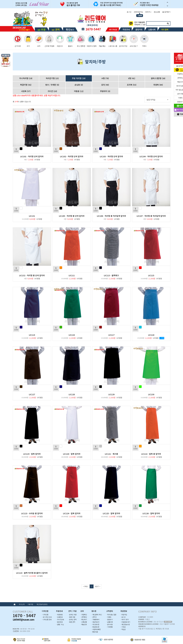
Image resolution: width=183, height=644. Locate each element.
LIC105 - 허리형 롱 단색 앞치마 (72, 216)
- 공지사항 (109, 624)
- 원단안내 (59, 622)
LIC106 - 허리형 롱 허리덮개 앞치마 (111, 216)
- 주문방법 (59, 615)
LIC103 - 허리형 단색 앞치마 (111, 156)
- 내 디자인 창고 (47, 617)
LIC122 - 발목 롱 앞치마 (151, 454)
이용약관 (30, 604)
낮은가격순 (151, 100)
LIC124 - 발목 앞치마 (72, 513)
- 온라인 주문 (72, 615)
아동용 (79, 91)
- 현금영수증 (95, 627)
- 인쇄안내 (59, 617)
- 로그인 (123, 617)
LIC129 (111, 394)
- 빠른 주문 (72, 617)
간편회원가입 (138, 12)
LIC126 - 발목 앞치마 (151, 513)
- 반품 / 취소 (60, 624)
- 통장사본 (95, 632)
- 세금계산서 (95, 622)
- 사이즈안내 (60, 619)
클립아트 (139, 29)
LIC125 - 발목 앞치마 (111, 513)
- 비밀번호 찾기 (125, 622)
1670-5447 (93, 29)
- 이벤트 (109, 617)
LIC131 (32, 216)
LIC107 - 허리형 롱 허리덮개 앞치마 (151, 216)
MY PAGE (113, 29)
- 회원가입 (124, 615)
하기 (70, 29)
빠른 (42, 29)
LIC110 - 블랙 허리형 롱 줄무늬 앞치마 (32, 573)
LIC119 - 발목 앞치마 (32, 454)
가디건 (52, 91)
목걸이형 (26, 85)
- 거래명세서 (95, 619)
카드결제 (165, 29)
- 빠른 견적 (72, 622)
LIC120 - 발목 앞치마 (72, 454)
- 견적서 (94, 617)
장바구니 (148, 12)
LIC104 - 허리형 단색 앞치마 (151, 156)
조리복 (132, 85)
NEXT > (98, 586)
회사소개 (22, 604)
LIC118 (151, 335)
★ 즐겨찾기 (166, 12)
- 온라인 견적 (72, 619)
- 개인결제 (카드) (97, 615)
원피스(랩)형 (158, 78)
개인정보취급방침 (42, 604)
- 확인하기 (84, 619)
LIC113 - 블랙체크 (111, 275)
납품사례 (152, 29)
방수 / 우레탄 (52, 85)
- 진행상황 (84, 622)
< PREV (86, 586)
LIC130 (151, 394)
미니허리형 (26, 78)
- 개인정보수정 (125, 624)
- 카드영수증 (95, 624)
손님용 (79, 85)
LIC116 (72, 335)
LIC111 (72, 275)
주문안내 (126, 29)
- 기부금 (123, 627)
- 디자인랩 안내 (47, 619)
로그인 (129, 12)
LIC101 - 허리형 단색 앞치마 (32, 156)
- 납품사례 (109, 622)
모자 (105, 85)
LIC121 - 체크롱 (111, 454)
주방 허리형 (79, 78)
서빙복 (26, 91)
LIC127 (32, 394)
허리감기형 (52, 78)
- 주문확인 (84, 615)
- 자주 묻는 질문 (111, 615)
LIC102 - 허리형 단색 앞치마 (72, 156)
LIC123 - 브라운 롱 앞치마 (32, 513)
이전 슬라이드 (168, 2)
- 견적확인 (84, 617)
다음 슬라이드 (168, 6)
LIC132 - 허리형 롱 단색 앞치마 (32, 275)
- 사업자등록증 (96, 629)
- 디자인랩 (45, 615)
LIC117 (111, 335)
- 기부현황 (109, 627)
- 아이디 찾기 (125, 619)
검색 (168, 23)
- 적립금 (123, 629)
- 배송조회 (84, 624)
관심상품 (157, 12)
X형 (132, 78)
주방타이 (105, 91)
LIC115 (151, 275)
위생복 (158, 85)
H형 (105, 78)
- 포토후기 (109, 619)
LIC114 (32, 335)
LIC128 (72, 394)
